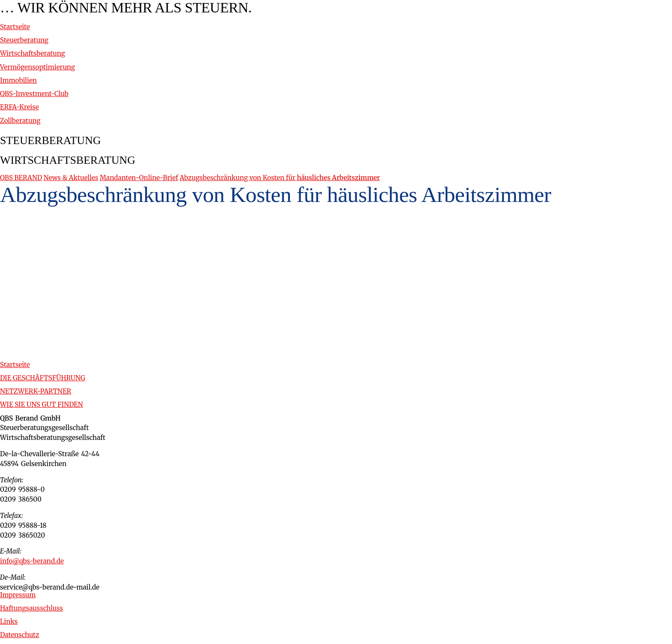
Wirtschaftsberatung (33, 53)
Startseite (15, 27)
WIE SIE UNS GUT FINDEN (42, 405)
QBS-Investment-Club (34, 94)
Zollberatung (20, 121)
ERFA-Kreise (19, 107)
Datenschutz (19, 635)
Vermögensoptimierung (37, 67)
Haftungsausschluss (31, 608)
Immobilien (18, 80)
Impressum (18, 595)
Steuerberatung (24, 40)
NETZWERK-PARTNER (36, 391)
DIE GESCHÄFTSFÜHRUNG (43, 378)
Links (9, 621)
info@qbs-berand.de (32, 561)
